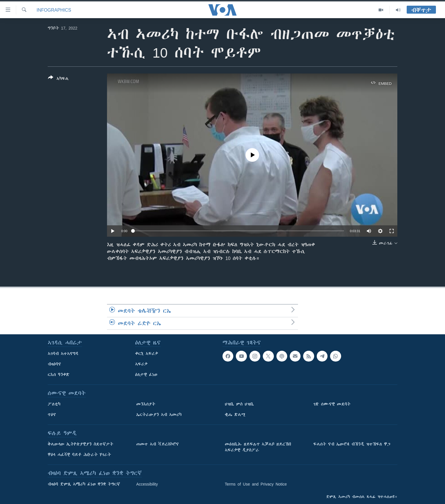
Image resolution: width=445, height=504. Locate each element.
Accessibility (147, 484)
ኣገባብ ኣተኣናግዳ (63, 354)
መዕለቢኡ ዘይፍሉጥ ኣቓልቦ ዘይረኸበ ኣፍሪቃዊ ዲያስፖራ (258, 447)
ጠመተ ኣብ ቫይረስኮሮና (158, 444)
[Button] (58, 79)
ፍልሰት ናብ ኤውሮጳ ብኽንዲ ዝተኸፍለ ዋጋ (352, 444)
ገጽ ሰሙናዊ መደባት (332, 404)
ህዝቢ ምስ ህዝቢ (239, 404)
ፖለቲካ (54, 404)
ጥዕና (52, 415)
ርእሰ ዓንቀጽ (59, 375)
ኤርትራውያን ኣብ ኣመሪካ (159, 415)
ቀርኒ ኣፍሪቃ (147, 354)
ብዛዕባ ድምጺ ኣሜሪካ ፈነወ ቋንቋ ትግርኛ (84, 484)
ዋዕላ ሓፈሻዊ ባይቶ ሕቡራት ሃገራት (79, 455)
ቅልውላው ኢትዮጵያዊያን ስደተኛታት (80, 444)
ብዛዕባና (54, 364)
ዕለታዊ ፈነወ (146, 375)
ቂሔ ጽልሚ (235, 415)
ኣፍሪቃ (141, 364)
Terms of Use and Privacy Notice (256, 484)
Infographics (54, 10)
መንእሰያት (146, 404)
